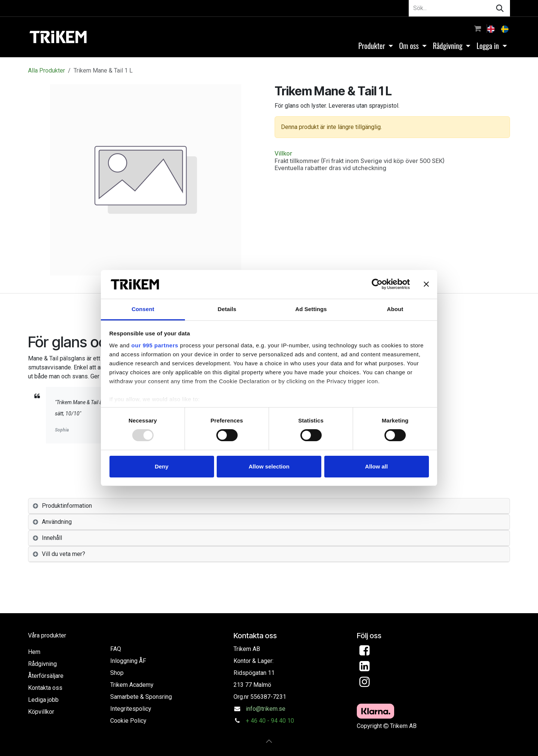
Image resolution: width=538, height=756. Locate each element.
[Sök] (500, 8)
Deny (162, 466)
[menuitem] (492, 28)
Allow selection (269, 466)
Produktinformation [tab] (67, 506)
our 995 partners (155, 345)
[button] (269, 741)
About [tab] (395, 309)
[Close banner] (426, 284)
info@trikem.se (266, 709)
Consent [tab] (143, 309)
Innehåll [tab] (52, 538)
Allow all (376, 466)
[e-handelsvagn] (478, 28)
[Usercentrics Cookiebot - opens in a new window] (377, 284)
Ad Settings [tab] (311, 309)
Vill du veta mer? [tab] (64, 554)
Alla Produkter (47, 70)
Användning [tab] (57, 522)
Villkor (283, 153)
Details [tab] (227, 309)
